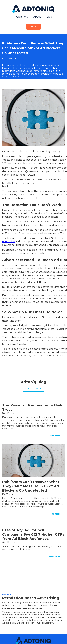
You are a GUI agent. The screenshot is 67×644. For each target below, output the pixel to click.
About (37, 17)
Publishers (21, 17)
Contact (33, 27)
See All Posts (33, 389)
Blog (49, 17)
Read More (55, 436)
